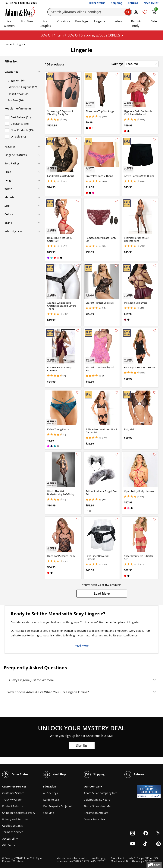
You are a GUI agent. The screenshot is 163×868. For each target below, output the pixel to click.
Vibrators (63, 21)
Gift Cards (9, 845)
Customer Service (13, 793)
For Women (9, 24)
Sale (154, 21)
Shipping (117, 3)
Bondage (81, 21)
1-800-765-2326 (27, 3)
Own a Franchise (94, 819)
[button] (102, 594)
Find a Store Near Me (97, 806)
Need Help (55, 775)
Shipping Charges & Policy (19, 813)
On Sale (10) (18, 136)
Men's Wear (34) (19, 94)
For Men (27, 21)
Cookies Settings (13, 826)
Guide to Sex (51, 800)
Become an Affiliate (96, 813)
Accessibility (10, 839)
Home (8, 44)
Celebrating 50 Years (97, 800)
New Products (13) (22, 130)
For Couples (45, 24)
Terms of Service (13, 832)
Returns (133, 3)
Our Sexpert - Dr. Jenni (57, 806)
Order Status (97, 3)
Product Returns (13, 806)
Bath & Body (136, 24)
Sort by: (117, 64)
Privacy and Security (15, 819)
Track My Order (12, 800)
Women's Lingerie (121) (24, 87)
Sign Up (82, 746)
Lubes (118, 21)
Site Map (49, 813)
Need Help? (151, 3)
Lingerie (100, 21)
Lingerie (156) (16, 80)
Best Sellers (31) (21, 117)
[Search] (90, 12)
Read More (82, 645)
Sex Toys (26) (16, 100)
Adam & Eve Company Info (100, 793)
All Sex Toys (50, 793)
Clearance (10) (20, 124)
